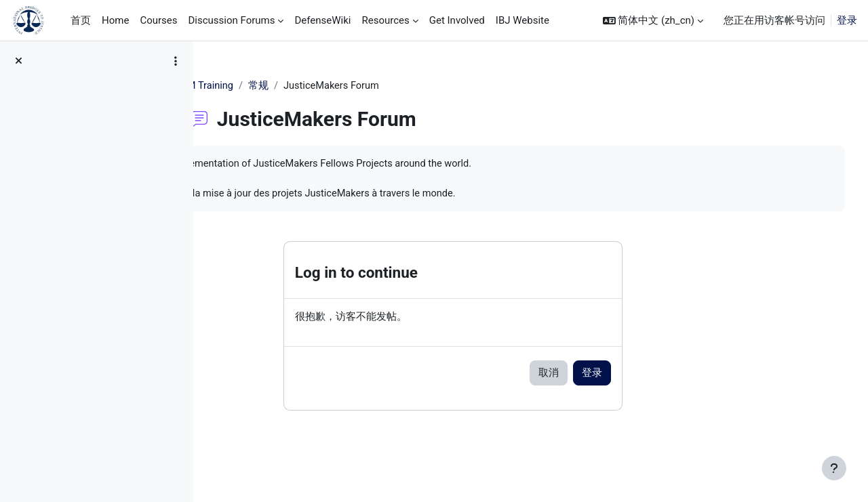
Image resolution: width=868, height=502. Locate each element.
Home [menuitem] (115, 20)
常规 (327, 86)
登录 (847, 20)
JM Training (275, 86)
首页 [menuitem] (81, 20)
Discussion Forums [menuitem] (231, 20)
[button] (653, 21)
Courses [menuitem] (158, 20)
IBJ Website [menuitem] (522, 20)
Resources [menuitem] (385, 20)
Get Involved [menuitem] (457, 20)
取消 (616, 375)
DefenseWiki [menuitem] (322, 20)
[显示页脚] (834, 468)
